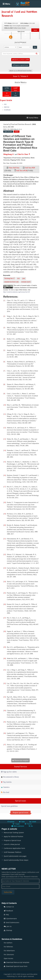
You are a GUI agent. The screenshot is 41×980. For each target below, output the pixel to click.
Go (35, 47)
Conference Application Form (14, 848)
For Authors (8, 943)
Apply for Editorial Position (13, 836)
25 (5, 593)
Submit (35, 30)
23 (5, 568)
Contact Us (9, 907)
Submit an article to (20, 60)
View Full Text (14, 168)
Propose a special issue (20, 65)
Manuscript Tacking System (14, 833)
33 (5, 697)
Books (20, 17)
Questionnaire (10, 919)
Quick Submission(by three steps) (16, 860)
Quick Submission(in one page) (15, 856)
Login (25, 36)
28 (5, 631)
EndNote (7, 110)
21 (5, 539)
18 (5, 502)
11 (5, 414)
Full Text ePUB (22, 171)
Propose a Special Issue (12, 840)
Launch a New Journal (12, 844)
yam (24, 278)
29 (5, 647)
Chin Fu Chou (23, 154)
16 (5, 475)
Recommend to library (10, 777)
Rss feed (5, 792)
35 (5, 722)
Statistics (5, 787)
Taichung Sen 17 (9, 278)
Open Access (8, 958)
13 (5, 439)
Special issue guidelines (9, 806)
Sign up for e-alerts (9, 772)
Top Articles (6, 782)
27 (5, 618)
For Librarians (9, 954)
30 (5, 659)
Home (5, 11)
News (5, 24)
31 (5, 670)
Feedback (8, 911)
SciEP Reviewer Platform (13, 852)
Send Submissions (12, 922)
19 (5, 514)
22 (5, 554)
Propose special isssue (20, 813)
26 (5, 604)
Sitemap (8, 930)
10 (5, 405)
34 (5, 711)
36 (5, 733)
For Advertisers (9, 951)
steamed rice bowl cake (11, 282)
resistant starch (26, 282)
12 (5, 428)
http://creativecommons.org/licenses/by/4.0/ (17, 292)
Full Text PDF (30, 168)
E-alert (35, 36)
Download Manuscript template (17, 962)
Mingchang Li (8, 154)
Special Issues (8, 17)
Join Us (8, 926)
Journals (14, 11)
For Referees (8, 947)
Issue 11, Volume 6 (20, 76)
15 (5, 462)
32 (5, 683)
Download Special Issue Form (16, 966)
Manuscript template (20, 760)
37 (5, 745)
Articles (24, 11)
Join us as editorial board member (21, 71)
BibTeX (7, 107)
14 (5, 450)
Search (16, 36)
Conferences (30, 17)
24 (5, 582)
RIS (5, 104)
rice (18, 278)
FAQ (6, 915)
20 (5, 525)
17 (5, 487)
